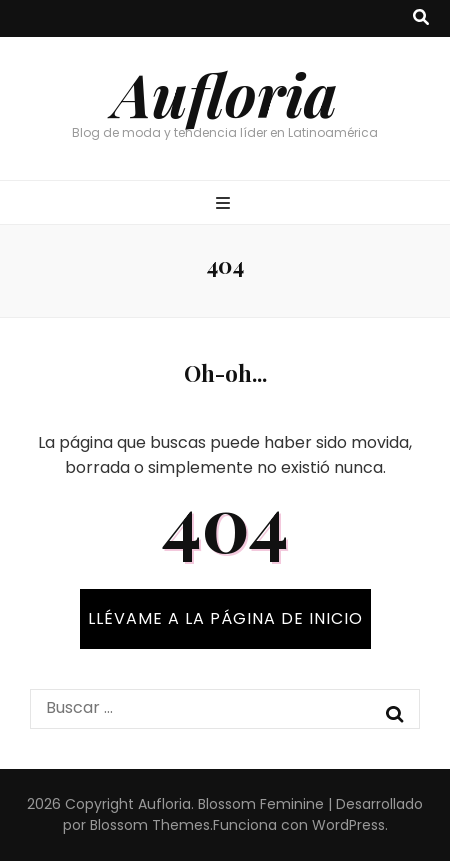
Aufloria (225, 93)
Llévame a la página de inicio (225, 618)
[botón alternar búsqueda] (421, 18)
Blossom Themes (150, 825)
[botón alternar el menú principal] (225, 204)
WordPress (348, 825)
